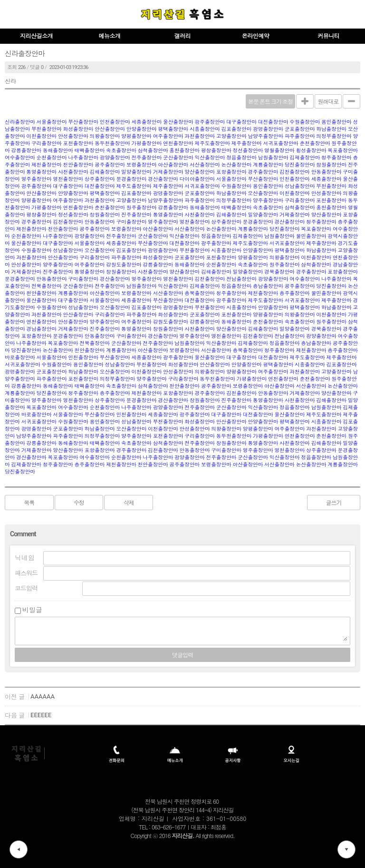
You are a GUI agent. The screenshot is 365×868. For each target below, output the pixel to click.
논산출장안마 (237, 165)
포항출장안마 (231, 172)
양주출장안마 (268, 201)
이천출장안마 (41, 136)
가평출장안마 (146, 143)
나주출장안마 (83, 158)
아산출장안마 (173, 165)
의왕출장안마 (105, 136)
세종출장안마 (146, 122)
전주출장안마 (146, 158)
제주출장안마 (247, 143)
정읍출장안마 (241, 158)
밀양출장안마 (136, 172)
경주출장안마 (263, 172)
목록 (29, 503)
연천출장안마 (178, 143)
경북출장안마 (279, 272)
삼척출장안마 (153, 151)
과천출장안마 (200, 136)
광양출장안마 (115, 158)
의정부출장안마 (334, 136)
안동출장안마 (327, 172)
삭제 (129, 503)
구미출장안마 (131, 222)
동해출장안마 (58, 151)
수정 (79, 503)
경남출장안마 (41, 329)
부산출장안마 (83, 122)
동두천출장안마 (112, 143)
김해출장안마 (105, 172)
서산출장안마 (205, 165)
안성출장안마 (73, 136)
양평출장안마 (136, 136)
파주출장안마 (300, 136)
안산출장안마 (110, 129)
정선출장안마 (248, 151)
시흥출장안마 (205, 129)
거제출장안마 (168, 172)
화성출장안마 (78, 129)
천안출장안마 (78, 165)
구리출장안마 (47, 143)
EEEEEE (41, 715)
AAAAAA (43, 696)
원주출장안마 (142, 208)
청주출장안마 (336, 158)
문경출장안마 (131, 179)
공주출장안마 (110, 165)
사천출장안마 (73, 172)
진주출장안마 (136, 215)
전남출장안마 (241, 279)
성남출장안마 (300, 186)
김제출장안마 (305, 158)
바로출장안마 (20, 358)
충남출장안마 (268, 286)
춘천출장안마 (315, 143)
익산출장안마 (210, 158)
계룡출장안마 (268, 165)
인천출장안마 (115, 122)
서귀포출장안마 (281, 143)
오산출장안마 (263, 193)
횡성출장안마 (311, 151)
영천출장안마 (68, 179)
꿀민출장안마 (311, 236)
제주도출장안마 (213, 143)
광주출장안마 (210, 122)
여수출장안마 (20, 158)
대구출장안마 (241, 122)
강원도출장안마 (124, 265)
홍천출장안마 (184, 151)
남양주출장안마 (265, 136)
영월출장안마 (279, 151)
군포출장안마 (300, 129)
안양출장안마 (142, 129)
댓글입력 (182, 655)
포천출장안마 (78, 143)
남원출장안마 (273, 158)
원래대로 (328, 102)
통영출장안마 (41, 172)
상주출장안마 (100, 179)
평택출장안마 (173, 129)
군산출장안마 (178, 158)
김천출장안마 (295, 172)
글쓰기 (333, 503)
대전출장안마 (273, 122)
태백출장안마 (90, 151)
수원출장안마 (305, 122)
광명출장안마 (268, 129)
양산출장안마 (200, 172)
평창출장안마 (216, 151)
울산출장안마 (178, 122)
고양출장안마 (231, 136)
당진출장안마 (300, 165)
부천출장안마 (47, 129)
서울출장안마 (52, 122)
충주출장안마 (295, 293)
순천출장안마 (52, 158)
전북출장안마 (47, 286)
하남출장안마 (331, 129)
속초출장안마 (121, 151)
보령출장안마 (142, 165)
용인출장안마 (336, 122)
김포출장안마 (237, 129)
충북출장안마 (200, 293)
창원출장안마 (331, 165)
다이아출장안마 (197, 179)
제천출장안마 (47, 165)
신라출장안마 (20, 122)
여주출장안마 (168, 136)
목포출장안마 (343, 151)
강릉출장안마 (26, 151)
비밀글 (32, 610)
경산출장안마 (163, 179)
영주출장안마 (37, 179)
